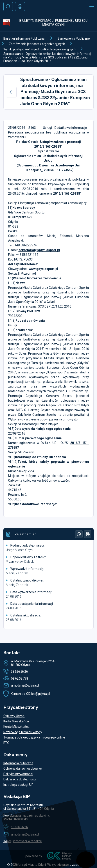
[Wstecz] (11, 92)
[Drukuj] (88, 534)
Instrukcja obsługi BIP (18, 785)
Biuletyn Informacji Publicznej (24, 39)
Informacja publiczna (18, 763)
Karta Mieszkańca (16, 721)
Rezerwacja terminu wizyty (23, 732)
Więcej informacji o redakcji (23, 841)
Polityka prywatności (18, 774)
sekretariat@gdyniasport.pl (39, 250)
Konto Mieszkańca (16, 727)
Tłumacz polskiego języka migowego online (34, 737)
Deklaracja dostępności (20, 779)
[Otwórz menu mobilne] (92, 6)
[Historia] (79, 534)
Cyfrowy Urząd (14, 716)
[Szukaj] (8, 6)
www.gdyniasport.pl (43, 269)
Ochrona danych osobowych (23, 769)
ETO (6, 743)
